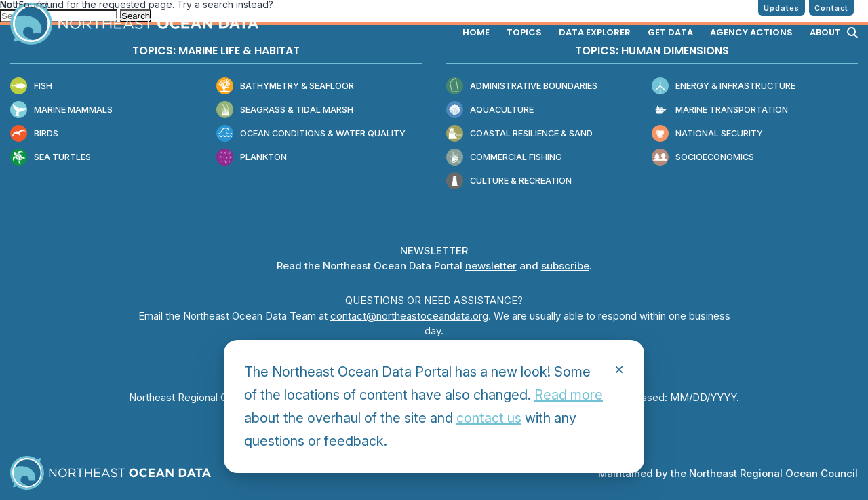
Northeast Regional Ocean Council (773, 473)
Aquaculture (490, 110)
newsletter (491, 266)
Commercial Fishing (504, 158)
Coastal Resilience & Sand (519, 134)
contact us (489, 418)
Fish (31, 86)
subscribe (565, 266)
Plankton (252, 158)
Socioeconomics (703, 158)
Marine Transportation (720, 110)
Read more (569, 395)
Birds (34, 134)
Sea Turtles (51, 158)
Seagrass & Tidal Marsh (285, 110)
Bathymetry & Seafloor (285, 86)
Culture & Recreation (509, 181)
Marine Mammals (61, 110)
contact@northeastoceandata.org (409, 316)
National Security (707, 134)
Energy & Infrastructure (724, 86)
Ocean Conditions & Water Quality (311, 134)
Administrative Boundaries (522, 86)
